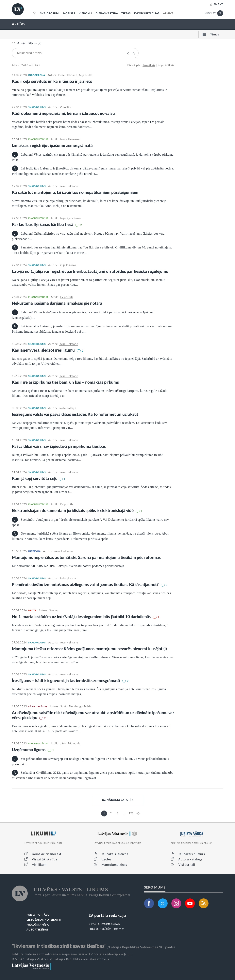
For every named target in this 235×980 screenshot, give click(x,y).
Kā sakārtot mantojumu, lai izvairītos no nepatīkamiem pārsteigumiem (75, 193)
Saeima (54, 611)
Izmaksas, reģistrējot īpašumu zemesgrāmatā (52, 146)
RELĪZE (32, 611)
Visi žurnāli (187, 865)
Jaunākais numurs (192, 854)
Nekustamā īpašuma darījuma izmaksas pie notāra (57, 303)
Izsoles (106, 859)
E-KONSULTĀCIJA (38, 139)
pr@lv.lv (119, 929)
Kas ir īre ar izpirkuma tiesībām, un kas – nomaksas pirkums (65, 382)
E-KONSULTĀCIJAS (147, 14)
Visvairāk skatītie (45, 859)
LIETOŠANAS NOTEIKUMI (44, 920)
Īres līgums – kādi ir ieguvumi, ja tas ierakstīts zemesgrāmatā (66, 681)
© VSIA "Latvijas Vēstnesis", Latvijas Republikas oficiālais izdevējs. (61, 959)
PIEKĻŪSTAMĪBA (38, 925)
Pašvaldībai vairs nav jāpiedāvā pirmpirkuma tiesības (59, 447)
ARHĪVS (168, 14)
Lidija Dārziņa (67, 265)
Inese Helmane (68, 75)
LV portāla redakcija (107, 916)
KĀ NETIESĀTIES (38, 707)
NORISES (69, 14)
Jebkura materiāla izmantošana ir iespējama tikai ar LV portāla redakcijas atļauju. (72, 954)
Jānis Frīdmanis (70, 744)
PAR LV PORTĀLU (38, 915)
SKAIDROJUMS (37, 107)
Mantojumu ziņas (114, 865)
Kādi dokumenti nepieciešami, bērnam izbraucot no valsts (64, 114)
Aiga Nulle (85, 75)
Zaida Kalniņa (67, 408)
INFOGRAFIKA (37, 75)
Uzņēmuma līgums (29, 750)
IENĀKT (218, 5)
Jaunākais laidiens (115, 854)
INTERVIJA (34, 551)
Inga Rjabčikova (71, 218)
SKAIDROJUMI (50, 14)
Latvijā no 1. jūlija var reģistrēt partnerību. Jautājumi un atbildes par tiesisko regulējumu (90, 272)
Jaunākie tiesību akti (47, 854)
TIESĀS (126, 14)
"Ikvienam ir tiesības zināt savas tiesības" (59, 946)
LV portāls (65, 107)
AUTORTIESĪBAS (37, 930)
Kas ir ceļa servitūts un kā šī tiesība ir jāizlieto (52, 81)
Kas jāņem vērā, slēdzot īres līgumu (44, 350)
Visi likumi (40, 865)
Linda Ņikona (67, 578)
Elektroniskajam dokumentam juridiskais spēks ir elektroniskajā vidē (73, 511)
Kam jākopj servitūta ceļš (35, 479)
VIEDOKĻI (85, 14)
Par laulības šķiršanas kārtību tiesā (43, 225)
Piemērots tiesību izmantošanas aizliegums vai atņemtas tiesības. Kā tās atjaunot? (86, 585)
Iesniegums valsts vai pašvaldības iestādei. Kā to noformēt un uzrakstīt (75, 414)
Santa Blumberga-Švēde (76, 707)
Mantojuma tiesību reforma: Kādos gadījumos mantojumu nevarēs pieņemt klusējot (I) (89, 649)
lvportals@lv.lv (111, 924)
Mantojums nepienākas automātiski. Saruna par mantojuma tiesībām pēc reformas (86, 558)
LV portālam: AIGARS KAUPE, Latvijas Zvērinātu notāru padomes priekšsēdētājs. (68, 566)
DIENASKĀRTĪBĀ (107, 14)
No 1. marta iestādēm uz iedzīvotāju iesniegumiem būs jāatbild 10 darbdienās (82, 617)
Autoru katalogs (190, 859)
